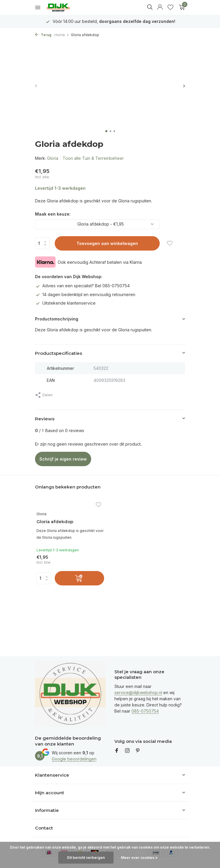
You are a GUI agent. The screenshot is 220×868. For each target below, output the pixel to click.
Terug (43, 35)
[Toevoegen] (79, 578)
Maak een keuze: (53, 214)
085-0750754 (145, 711)
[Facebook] (117, 751)
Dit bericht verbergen (86, 858)
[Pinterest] (138, 751)
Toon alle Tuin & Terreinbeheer (93, 158)
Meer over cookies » (139, 858)
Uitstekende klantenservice (65, 303)
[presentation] (36, 86)
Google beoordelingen (74, 759)
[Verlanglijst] (170, 7)
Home (62, 35)
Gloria (53, 158)
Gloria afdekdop (55, 522)
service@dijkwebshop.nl (138, 692)
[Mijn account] (160, 7)
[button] (106, 131)
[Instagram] (127, 751)
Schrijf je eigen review (63, 459)
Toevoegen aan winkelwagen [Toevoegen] (107, 243)
